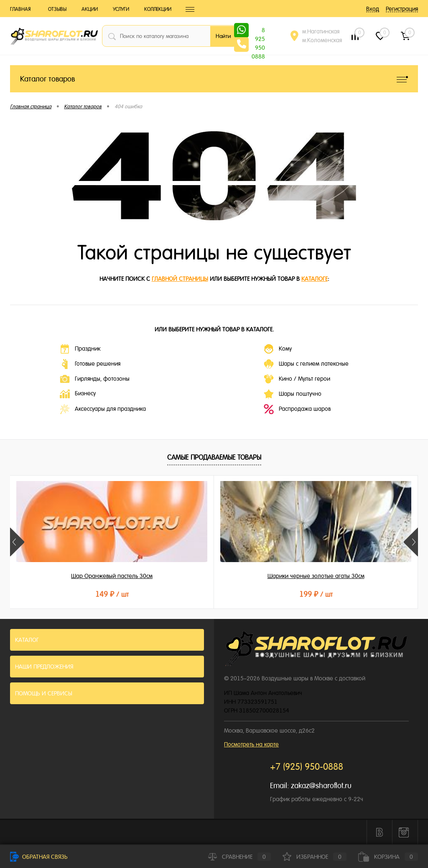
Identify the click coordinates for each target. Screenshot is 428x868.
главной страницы (180, 279)
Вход (373, 9)
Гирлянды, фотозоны (95, 379)
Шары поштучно (293, 394)
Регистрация (402, 9)
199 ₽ (214, 594)
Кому (278, 349)
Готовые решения (90, 364)
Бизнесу (78, 394)
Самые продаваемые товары (214, 457)
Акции (90, 9)
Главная (20, 9)
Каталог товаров (214, 79)
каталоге (315, 279)
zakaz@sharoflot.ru (321, 785)
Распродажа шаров (297, 409)
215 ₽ (350, 594)
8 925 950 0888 (258, 31)
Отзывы (57, 9)
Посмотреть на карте (251, 744)
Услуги (121, 9)
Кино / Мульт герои (297, 379)
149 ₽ (78, 594)
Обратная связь (39, 857)
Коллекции (158, 9)
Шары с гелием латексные (306, 364)
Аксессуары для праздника (103, 409)
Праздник (80, 349)
